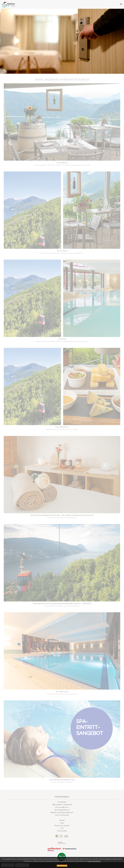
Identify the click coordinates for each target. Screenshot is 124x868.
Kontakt (62, 820)
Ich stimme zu (62, 866)
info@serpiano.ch (64, 810)
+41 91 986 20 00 (63, 807)
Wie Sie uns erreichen (62, 826)
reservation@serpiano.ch (65, 812)
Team (62, 823)
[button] (121, 4)
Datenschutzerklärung (94, 861)
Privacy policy (62, 831)
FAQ (62, 828)
